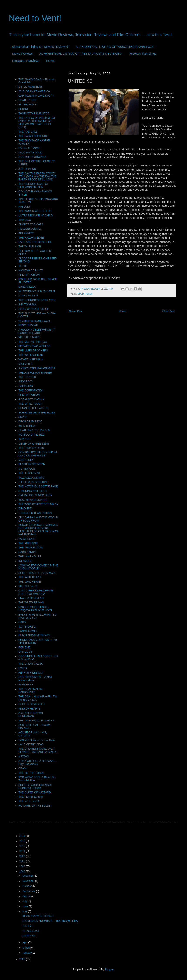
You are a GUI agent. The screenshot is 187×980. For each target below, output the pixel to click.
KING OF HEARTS (29, 709)
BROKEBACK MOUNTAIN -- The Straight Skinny (50, 921)
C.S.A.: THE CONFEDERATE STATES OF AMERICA (36, 592)
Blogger (109, 970)
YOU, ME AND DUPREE (33, 500)
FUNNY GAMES (28, 631)
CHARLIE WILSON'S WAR (34, 321)
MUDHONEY (26, 460)
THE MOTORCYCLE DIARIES (36, 721)
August (27, 896)
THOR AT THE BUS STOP (34, 114)
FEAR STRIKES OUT (31, 673)
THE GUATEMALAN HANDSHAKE (30, 691)
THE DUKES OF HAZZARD (35, 792)
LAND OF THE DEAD (31, 744)
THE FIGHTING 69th (31, 797)
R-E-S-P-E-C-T (31, 931)
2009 (23, 856)
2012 (23, 846)
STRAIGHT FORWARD (32, 157)
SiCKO (23, 417)
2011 (23, 851)
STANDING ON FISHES (33, 491)
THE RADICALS (28, 132)
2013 (23, 841)
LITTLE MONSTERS (31, 87)
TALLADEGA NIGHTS (31, 478)
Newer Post (76, 311)
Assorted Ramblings (143, 54)
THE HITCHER (27, 377)
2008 (23, 861)
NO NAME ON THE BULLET (35, 806)
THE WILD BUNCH (30, 247)
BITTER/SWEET (28, 105)
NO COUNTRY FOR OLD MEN (37, 291)
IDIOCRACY (26, 382)
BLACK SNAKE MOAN (32, 464)
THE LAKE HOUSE (30, 557)
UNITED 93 (25, 652)
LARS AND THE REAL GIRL (35, 242)
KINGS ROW (26, 233)
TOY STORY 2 (27, 627)
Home (122, 311)
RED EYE (24, 647)
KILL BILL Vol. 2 (28, 586)
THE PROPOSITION (31, 548)
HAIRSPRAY (26, 386)
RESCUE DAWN (28, 325)
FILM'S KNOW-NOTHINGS (34, 635)
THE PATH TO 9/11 (30, 577)
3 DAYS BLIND (27, 169)
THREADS (25, 220)
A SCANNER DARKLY (32, 399)
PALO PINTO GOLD (30, 153)
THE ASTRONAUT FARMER (35, 373)
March (26, 948)
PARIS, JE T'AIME (29, 148)
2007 (23, 866)
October (27, 886)
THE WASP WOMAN (31, 355)
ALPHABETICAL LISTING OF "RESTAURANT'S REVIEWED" (81, 54)
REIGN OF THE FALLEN (33, 408)
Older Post (168, 311)
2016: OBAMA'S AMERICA (34, 91)
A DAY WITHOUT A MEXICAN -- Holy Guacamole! (37, 763)
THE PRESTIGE (28, 543)
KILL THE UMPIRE (29, 337)
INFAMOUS (25, 561)
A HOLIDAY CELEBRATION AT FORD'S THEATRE (37, 331)
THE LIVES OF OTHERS (33, 351)
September (29, 891)
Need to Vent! (35, 18)
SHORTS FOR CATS (31, 224)
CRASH (23, 768)
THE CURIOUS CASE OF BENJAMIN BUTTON (34, 186)
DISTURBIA (25, 364)
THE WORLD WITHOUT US (35, 211)
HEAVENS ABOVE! (30, 229)
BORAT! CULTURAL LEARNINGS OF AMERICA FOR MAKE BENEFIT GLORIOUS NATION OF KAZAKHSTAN (39, 530)
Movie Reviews (22, 54)
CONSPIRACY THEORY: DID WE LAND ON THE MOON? (38, 454)
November (29, 881)
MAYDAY (24, 756)
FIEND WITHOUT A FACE (34, 309)
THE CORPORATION (31, 390)
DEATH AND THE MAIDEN (34, 430)
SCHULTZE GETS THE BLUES (37, 413)
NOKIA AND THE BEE (31, 435)
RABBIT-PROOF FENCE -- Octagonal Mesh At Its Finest (35, 609)
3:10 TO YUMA (27, 305)
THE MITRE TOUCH (30, 404)
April (25, 942)
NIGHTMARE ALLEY (31, 270)
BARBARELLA (27, 287)
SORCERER (26, 685)
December (29, 876)
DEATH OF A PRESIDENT (34, 444)
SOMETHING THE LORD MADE (37, 573)
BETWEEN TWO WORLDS (34, 346)
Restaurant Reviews (26, 61)
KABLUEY (24, 207)
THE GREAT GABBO (31, 664)
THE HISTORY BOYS (31, 448)
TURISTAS (25, 439)
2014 (23, 836)
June (26, 906)
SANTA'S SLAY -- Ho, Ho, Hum (37, 740)
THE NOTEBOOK (29, 801)
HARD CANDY (27, 552)
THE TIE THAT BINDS (31, 773)
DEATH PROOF (28, 100)
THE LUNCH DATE (30, 582)
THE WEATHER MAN (31, 603)
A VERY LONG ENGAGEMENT (37, 368)
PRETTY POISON (29, 275)
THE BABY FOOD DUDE (33, 136)
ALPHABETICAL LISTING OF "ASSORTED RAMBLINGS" (115, 47)
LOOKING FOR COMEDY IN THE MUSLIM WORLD (38, 567)
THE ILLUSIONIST (29, 473)
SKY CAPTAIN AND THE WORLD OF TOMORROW (38, 519)
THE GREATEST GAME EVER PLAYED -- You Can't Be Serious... (38, 750)
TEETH (23, 266)
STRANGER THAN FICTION (35, 513)
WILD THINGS (27, 426)
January (27, 953)
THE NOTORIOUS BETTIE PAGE (38, 486)
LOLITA (23, 668)
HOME (50, 61)
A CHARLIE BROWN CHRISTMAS (31, 715)
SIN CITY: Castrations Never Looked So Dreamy (35, 786)
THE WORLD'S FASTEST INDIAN (38, 504)
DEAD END (25, 509)
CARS (22, 622)
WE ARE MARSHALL (31, 359)
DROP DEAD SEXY (30, 422)
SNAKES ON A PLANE (32, 598)
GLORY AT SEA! (28, 296)
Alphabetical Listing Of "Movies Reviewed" (41, 47)
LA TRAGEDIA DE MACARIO (36, 216)
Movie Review (85, 294)
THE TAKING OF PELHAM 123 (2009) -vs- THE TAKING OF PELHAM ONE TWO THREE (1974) (37, 123)
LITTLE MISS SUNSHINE (33, 482)
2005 (23, 959)
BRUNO (23, 109)
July (25, 901)
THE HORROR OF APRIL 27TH (37, 300)
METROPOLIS (27, 469)
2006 (23, 871)
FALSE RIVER (27, 539)
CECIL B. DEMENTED (32, 704)
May (25, 911)
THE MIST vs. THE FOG (33, 342)
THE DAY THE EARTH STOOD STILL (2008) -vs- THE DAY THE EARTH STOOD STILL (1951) (37, 177)
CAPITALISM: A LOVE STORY (36, 96)
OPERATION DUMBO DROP (35, 495)
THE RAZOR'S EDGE (31, 238)
